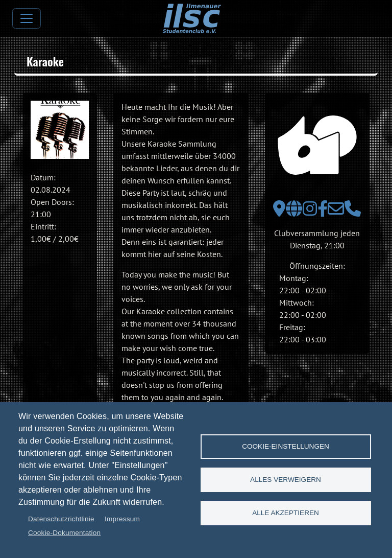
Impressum (122, 519)
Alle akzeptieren (286, 513)
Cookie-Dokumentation (64, 533)
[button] (60, 130)
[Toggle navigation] (27, 18)
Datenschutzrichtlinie (61, 519)
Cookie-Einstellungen (286, 446)
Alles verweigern (286, 480)
